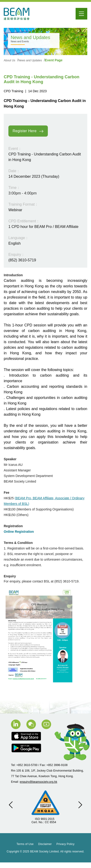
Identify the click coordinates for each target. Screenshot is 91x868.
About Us (10, 60)
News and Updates (30, 60)
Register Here (28, 131)
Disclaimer (45, 844)
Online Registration (19, 532)
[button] (11, 805)
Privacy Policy (65, 844)
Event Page (54, 60)
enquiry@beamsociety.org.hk (38, 782)
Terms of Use (25, 844)
